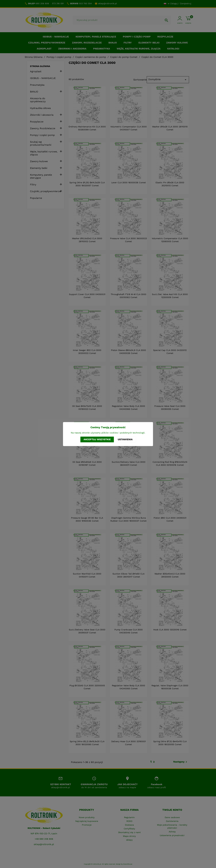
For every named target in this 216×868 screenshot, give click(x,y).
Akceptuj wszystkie (97, 439)
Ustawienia (125, 439)
